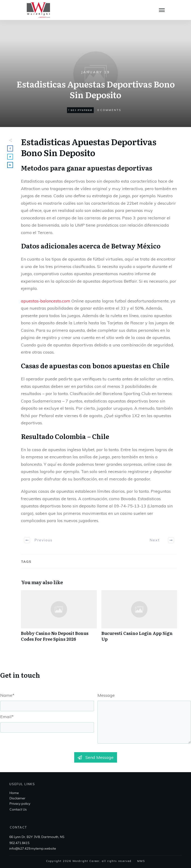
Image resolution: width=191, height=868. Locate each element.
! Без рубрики (80, 110)
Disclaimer (17, 798)
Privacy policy (20, 804)
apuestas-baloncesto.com (46, 301)
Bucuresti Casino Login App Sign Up (139, 618)
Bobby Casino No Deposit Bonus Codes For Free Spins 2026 (59, 618)
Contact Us (18, 809)
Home (14, 793)
